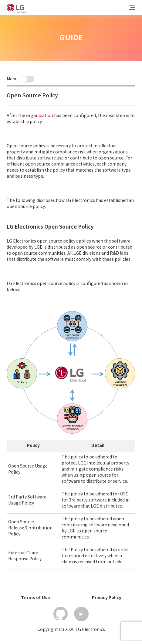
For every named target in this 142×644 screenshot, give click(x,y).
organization (40, 116)
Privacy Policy (107, 598)
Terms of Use (35, 598)
